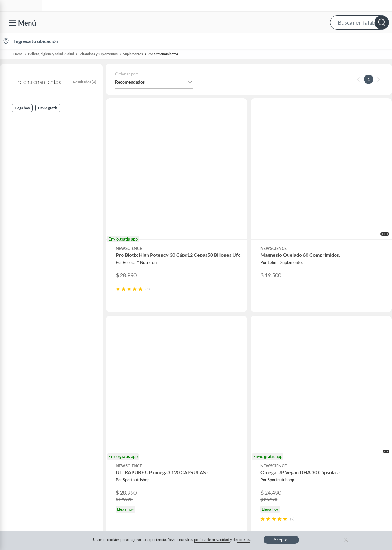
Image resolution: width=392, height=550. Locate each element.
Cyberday (127, 406)
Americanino (130, 436)
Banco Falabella (342, 406)
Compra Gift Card (30, 446)
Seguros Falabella (343, 416)
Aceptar (281, 540)
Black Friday (129, 396)
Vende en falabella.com (273, 41)
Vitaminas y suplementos (99, 54)
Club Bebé (232, 366)
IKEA (332, 396)
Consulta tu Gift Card (33, 436)
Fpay (331, 426)
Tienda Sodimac (342, 376)
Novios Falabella (238, 356)
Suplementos (133, 54)
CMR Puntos (234, 346)
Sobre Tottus (339, 366)
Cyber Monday (132, 386)
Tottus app (337, 446)
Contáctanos (25, 346)
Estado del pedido (30, 386)
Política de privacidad (242, 487)
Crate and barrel (133, 426)
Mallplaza (336, 436)
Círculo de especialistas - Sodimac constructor (254, 379)
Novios (358, 41)
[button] (195, 22)
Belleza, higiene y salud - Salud (51, 54)
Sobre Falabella (341, 346)
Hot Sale (125, 416)
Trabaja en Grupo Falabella (143, 376)
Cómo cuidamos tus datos (37, 426)
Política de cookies (192, 487)
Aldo (122, 446)
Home (18, 54)
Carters (125, 456)
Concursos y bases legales (37, 396)
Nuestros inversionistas (140, 356)
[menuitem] (318, 41)
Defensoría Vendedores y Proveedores (50, 416)
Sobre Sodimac (341, 356)
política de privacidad (212, 540)
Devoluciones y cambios (36, 366)
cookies (244, 540)
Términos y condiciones (139, 487)
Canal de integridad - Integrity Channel (50, 406)
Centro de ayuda (28, 356)
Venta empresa (132, 366)
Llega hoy (17, 149)
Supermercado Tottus (347, 386)
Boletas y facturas (30, 376)
